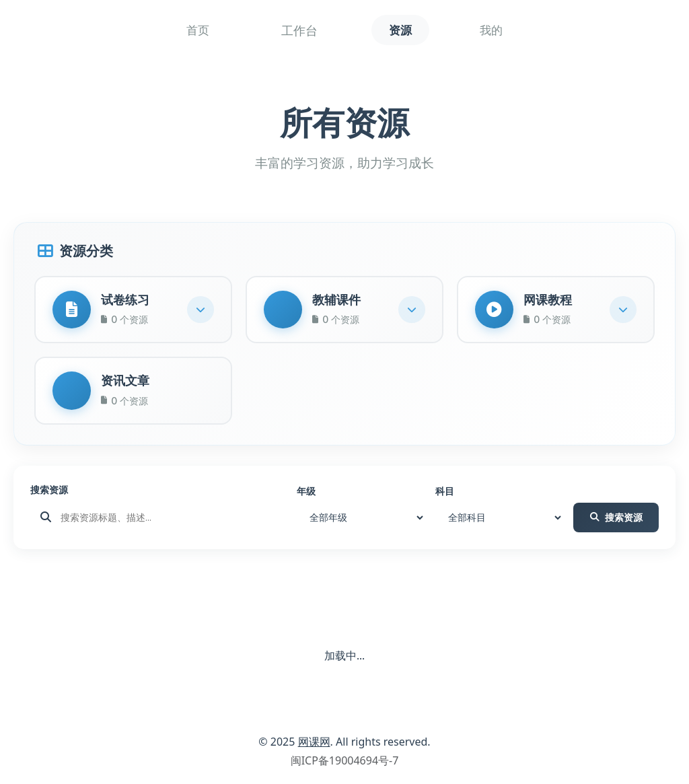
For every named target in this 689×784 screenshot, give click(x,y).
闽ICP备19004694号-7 (345, 765)
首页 (189, 30)
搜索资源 (49, 494)
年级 (306, 496)
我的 (500, 30)
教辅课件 (338, 300)
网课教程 (550, 300)
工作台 (295, 30)
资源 (400, 30)
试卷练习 (127, 300)
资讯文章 (127, 384)
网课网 (314, 746)
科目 (445, 496)
